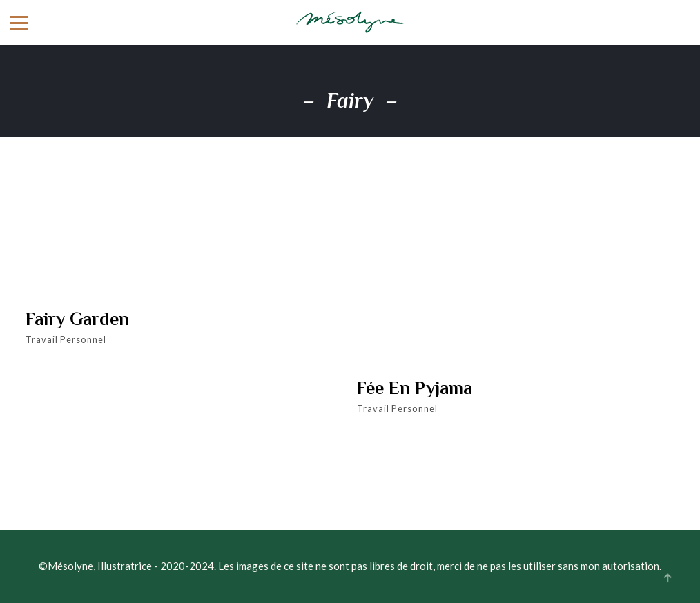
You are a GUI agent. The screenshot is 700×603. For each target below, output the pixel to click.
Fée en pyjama (415, 388)
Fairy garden (77, 319)
